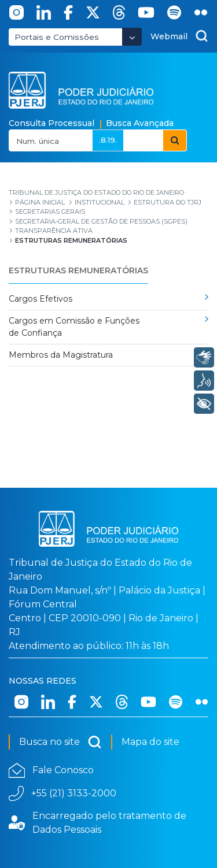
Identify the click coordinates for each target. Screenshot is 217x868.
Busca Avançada (140, 123)
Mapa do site (150, 742)
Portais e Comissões (57, 37)
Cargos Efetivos (41, 299)
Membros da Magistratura (61, 355)
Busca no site (60, 742)
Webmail (169, 36)
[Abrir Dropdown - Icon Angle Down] (132, 37)
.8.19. (108, 140)
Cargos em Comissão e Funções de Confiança (74, 327)
